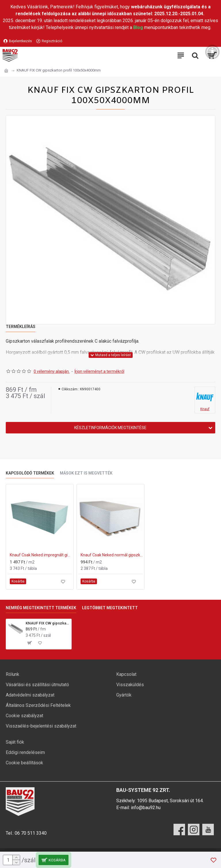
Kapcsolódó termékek (30, 473)
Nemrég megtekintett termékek (41, 608)
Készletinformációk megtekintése (110, 428)
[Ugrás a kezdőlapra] (6, 71)
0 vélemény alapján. (52, 371)
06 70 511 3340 (31, 833)
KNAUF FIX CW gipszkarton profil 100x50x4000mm (47, 623)
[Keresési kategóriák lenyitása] (195, 55)
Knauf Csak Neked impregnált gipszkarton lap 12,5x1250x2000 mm (41, 555)
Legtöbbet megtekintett (110, 608)
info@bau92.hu (146, 808)
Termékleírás (21, 327)
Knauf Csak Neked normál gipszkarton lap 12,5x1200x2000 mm (112, 555)
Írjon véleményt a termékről (99, 371)
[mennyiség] (12, 860)
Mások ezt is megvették (86, 473)
